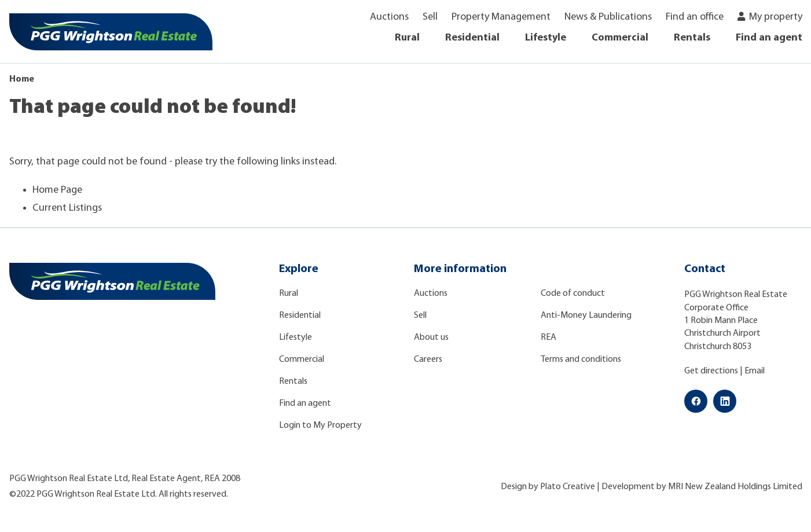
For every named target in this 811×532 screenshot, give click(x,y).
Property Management (501, 17)
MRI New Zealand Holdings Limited (735, 487)
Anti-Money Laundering (586, 315)
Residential (472, 38)
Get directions (711, 371)
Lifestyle (546, 38)
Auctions (389, 17)
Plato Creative (568, 487)
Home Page (57, 190)
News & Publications (608, 17)
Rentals (692, 38)
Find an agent (769, 38)
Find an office (695, 17)
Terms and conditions (581, 359)
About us (431, 337)
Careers (428, 359)
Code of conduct (573, 293)
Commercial (620, 38)
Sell (430, 17)
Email (755, 371)
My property (776, 17)
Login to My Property (320, 425)
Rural (407, 38)
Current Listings (67, 208)
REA (548, 337)
